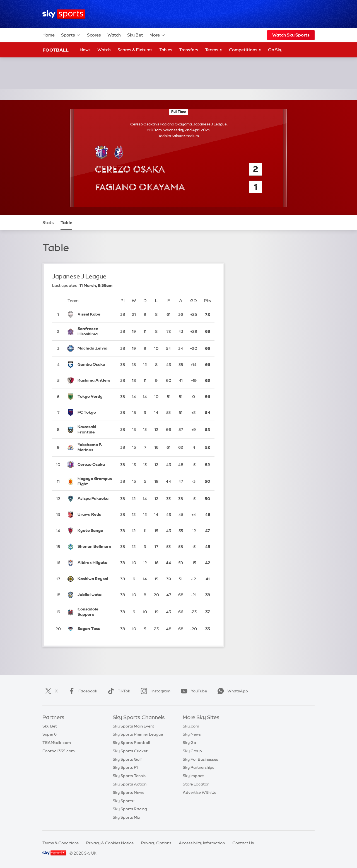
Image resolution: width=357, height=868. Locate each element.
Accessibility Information (202, 843)
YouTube (193, 691)
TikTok (118, 691)
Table (66, 223)
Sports (71, 35)
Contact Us (243, 843)
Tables (166, 50)
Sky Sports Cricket (130, 751)
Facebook (82, 691)
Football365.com (59, 751)
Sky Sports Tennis (129, 776)
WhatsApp (231, 691)
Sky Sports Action (130, 784)
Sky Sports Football (131, 743)
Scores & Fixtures (135, 50)
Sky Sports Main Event (133, 726)
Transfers (189, 50)
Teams (214, 50)
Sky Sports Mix (126, 817)
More (157, 35)
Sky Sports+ (124, 801)
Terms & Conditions (61, 843)
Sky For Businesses (200, 759)
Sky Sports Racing (130, 809)
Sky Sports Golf (127, 759)
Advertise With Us (199, 792)
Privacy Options (156, 843)
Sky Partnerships (198, 767)
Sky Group (192, 751)
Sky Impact (193, 776)
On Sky (275, 50)
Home (49, 35)
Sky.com (191, 726)
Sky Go (189, 743)
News (85, 50)
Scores (94, 35)
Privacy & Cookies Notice (110, 843)
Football (56, 50)
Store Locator (196, 784)
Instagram (154, 691)
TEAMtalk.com (57, 743)
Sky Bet (135, 35)
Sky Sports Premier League (138, 734)
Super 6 (50, 734)
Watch (114, 35)
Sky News (192, 734)
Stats (48, 223)
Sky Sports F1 (125, 767)
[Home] (64, 14)
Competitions (245, 50)
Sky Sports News (128, 792)
